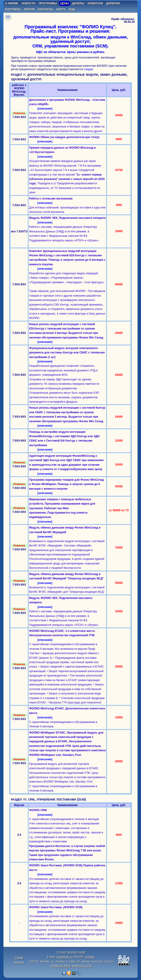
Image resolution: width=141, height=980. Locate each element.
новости (29, 3)
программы (48, 3)
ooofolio (90, 957)
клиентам (95, 3)
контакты (46, 9)
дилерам (113, 3)
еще (72, 9)
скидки (88, 69)
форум (29, 9)
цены (65, 3)
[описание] (45, 109)
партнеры (13, 9)
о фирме (12, 3)
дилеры (78, 3)
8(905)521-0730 (82, 966)
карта (61, 9)
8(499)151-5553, (61, 966)
